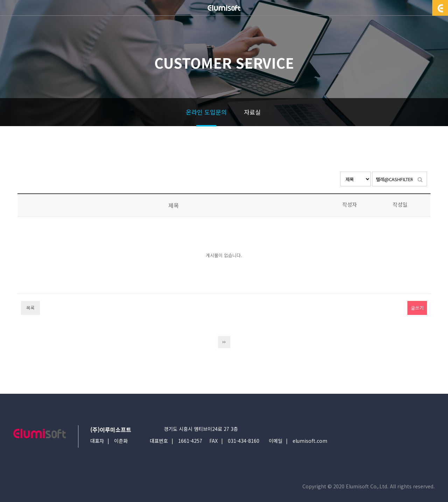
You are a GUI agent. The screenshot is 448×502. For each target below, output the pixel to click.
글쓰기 (417, 308)
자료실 (252, 112)
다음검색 (224, 342)
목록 (30, 308)
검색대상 (340, 172)
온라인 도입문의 (206, 112)
